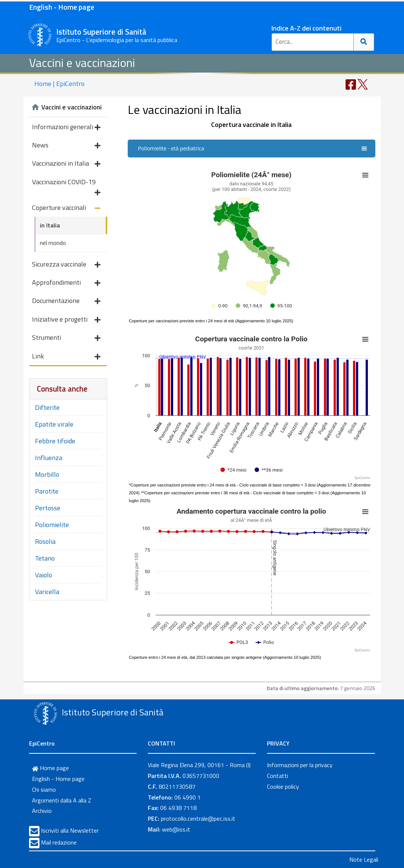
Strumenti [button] (66, 338)
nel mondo (53, 243)
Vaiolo (44, 575)
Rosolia (45, 541)
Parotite (47, 491)
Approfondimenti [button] (66, 283)
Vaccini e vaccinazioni (82, 63)
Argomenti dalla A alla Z (62, 800)
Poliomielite (52, 525)
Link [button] (66, 357)
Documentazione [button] (66, 301)
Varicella (47, 592)
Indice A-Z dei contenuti (306, 28)
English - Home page (62, 7)
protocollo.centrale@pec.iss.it (198, 818)
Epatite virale (54, 424)
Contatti (278, 776)
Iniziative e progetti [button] (66, 320)
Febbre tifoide (55, 441)
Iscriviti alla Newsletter (70, 830)
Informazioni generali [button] (66, 127)
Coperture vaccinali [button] (66, 208)
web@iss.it (176, 829)
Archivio (42, 811)
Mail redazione (59, 842)
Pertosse (48, 508)
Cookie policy (283, 786)
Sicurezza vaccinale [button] (66, 265)
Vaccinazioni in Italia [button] (66, 164)
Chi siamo (44, 789)
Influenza (49, 458)
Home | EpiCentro (59, 84)
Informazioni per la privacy (300, 765)
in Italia (50, 225)
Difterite (47, 407)
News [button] (66, 146)
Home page (50, 768)
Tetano (45, 558)
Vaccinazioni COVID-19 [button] (66, 184)
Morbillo (47, 474)
